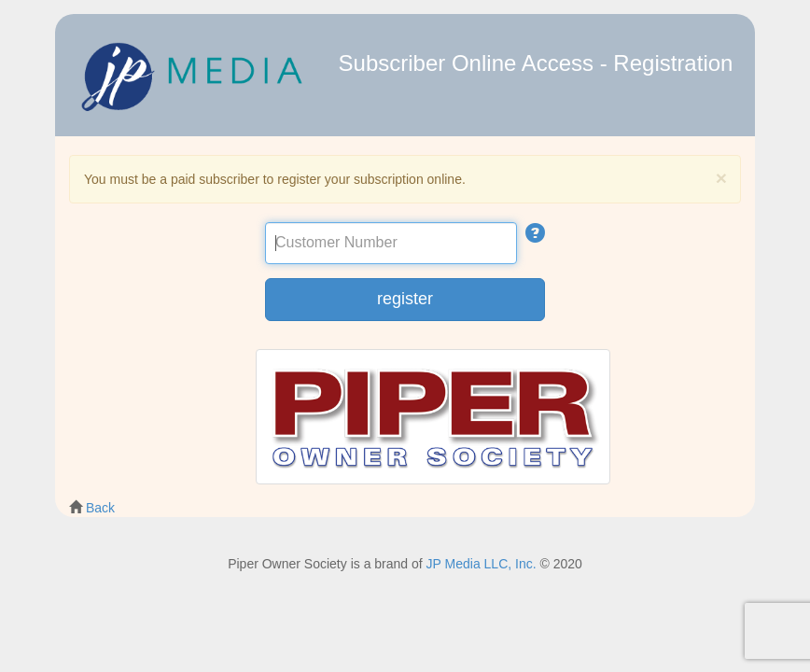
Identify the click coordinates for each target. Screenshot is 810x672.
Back (100, 508)
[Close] (721, 178)
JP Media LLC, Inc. (482, 564)
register (405, 299)
